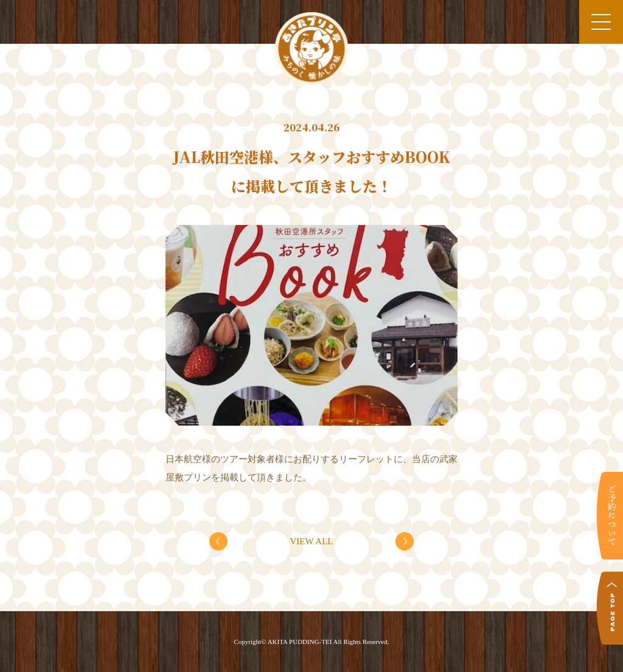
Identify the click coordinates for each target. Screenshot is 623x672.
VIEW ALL (312, 541)
